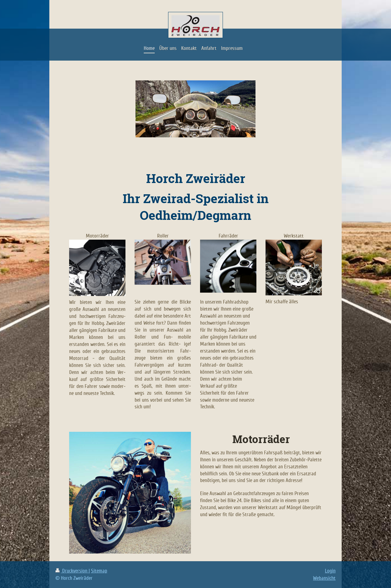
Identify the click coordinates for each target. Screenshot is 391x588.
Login (330, 571)
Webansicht (324, 578)
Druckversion (72, 571)
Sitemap (99, 571)
